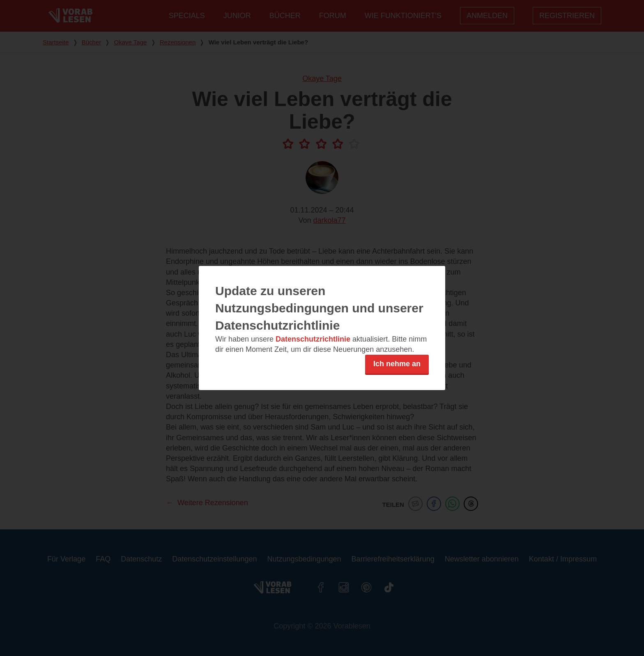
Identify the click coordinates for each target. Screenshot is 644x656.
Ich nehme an (397, 364)
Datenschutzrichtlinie (313, 339)
